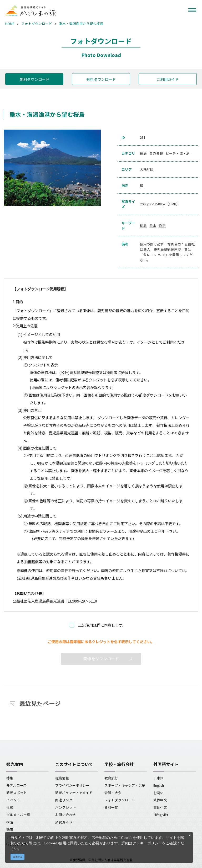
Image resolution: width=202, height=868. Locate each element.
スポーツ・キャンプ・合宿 (125, 785)
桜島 (143, 153)
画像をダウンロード (101, 659)
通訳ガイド (64, 822)
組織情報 (62, 778)
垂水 (153, 225)
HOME (10, 23)
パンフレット (66, 807)
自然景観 (156, 153)
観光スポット (17, 793)
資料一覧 (111, 807)
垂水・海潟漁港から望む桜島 (81, 23)
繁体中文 (160, 800)
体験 (10, 807)
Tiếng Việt (161, 815)
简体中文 (160, 807)
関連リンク (64, 800)
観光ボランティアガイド (74, 793)
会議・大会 (113, 793)
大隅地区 (147, 169)
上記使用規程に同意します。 (102, 625)
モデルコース (16, 785)
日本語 (158, 778)
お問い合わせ (65, 815)
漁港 (162, 225)
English (159, 785)
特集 (10, 778)
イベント (13, 800)
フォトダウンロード (37, 23)
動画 (10, 830)
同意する (18, 857)
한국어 (158, 793)
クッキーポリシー (147, 843)
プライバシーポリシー (72, 785)
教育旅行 (111, 778)
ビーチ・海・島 (178, 153)
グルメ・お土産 (18, 815)
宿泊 (10, 822)
